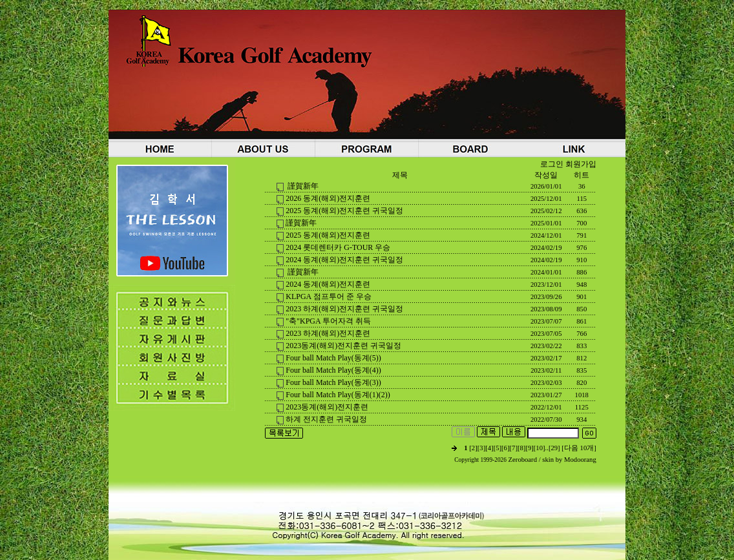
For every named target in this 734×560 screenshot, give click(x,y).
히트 (582, 175)
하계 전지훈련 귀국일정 (326, 419)
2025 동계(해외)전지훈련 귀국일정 (344, 211)
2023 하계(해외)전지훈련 (328, 333)
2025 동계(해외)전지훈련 (328, 235)
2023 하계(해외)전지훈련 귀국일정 (344, 309)
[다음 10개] (579, 448)
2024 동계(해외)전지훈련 (328, 284)
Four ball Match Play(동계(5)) (333, 358)
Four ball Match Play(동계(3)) (333, 382)
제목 (400, 175)
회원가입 (581, 164)
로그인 (552, 164)
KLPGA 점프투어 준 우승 (328, 296)
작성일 (546, 175)
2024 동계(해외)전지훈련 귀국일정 (344, 260)
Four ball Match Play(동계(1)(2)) (338, 395)
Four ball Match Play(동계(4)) (333, 370)
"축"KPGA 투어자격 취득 (328, 321)
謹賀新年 (302, 186)
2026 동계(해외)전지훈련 (328, 198)
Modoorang (580, 460)
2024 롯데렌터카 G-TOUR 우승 (338, 247)
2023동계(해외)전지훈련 (327, 407)
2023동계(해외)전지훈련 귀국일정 (343, 346)
